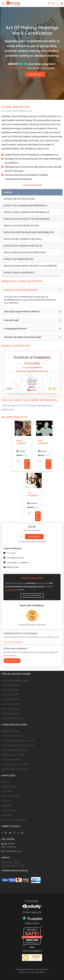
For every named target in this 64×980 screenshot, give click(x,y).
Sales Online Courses (11, 760)
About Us (6, 782)
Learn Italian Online (10, 709)
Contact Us (6, 815)
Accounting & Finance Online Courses (18, 741)
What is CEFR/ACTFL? (11, 796)
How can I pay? (11, 320)
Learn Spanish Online (11, 713)
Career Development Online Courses (18, 745)
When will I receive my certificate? (21, 290)
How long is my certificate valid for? (22, 311)
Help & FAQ (7, 806)
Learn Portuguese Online (12, 718)
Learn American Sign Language (15, 680)
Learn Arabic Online (10, 694)
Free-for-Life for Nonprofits (14, 820)
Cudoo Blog (7, 801)
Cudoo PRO (11, 590)
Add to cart (27, 464)
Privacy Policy (39, 972)
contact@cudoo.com (12, 851)
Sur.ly (36, 943)
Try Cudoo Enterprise (13, 642)
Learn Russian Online (11, 699)
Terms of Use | (26, 972)
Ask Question (12, 661)
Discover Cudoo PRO (32, 595)
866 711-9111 (8, 844)
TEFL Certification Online (12, 736)
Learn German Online (11, 704)
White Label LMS (9, 787)
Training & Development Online (15, 764)
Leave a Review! (9, 810)
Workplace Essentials (11, 731)
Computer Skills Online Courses (15, 769)
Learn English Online (10, 685)
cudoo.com (32, 937)
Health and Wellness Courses (14, 750)
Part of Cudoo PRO (32, 578)
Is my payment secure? (15, 329)
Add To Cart (35, 74)
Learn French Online (10, 690)
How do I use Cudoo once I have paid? (23, 337)
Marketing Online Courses (13, 755)
